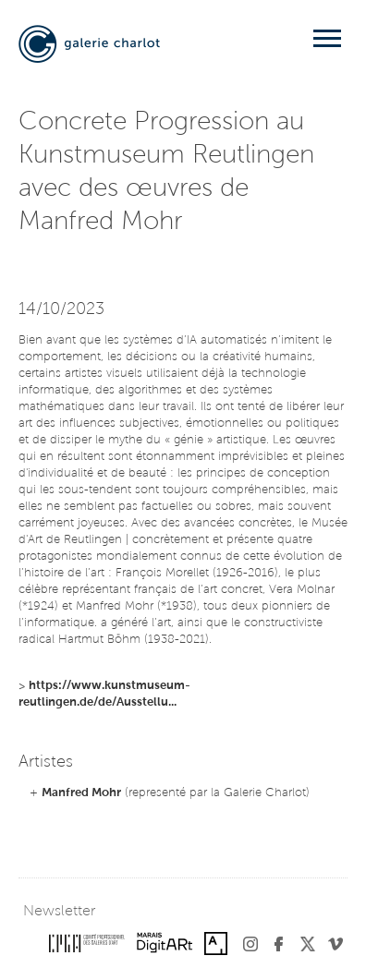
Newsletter (59, 912)
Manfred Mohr (81, 793)
